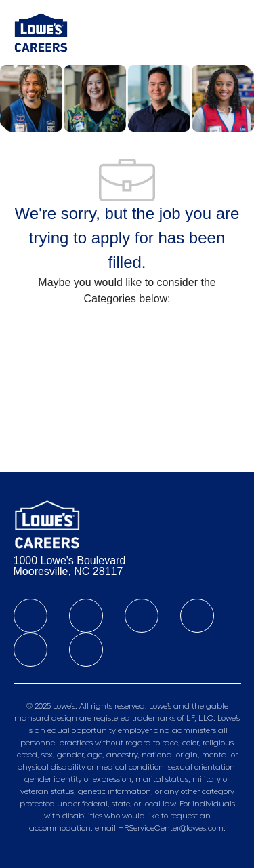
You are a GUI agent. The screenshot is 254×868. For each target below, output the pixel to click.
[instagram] (197, 616)
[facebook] (30, 616)
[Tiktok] (30, 650)
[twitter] (142, 616)
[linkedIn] (86, 616)
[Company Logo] (41, 32)
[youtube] (86, 650)
